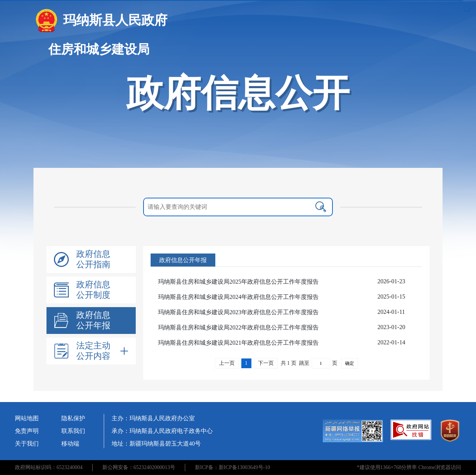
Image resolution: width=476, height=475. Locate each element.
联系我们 (73, 431)
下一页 (266, 363)
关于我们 (27, 444)
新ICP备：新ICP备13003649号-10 (232, 467)
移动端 (70, 444)
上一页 (227, 363)
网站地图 (27, 418)
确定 (350, 363)
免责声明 (27, 431)
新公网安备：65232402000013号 (139, 467)
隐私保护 (73, 418)
